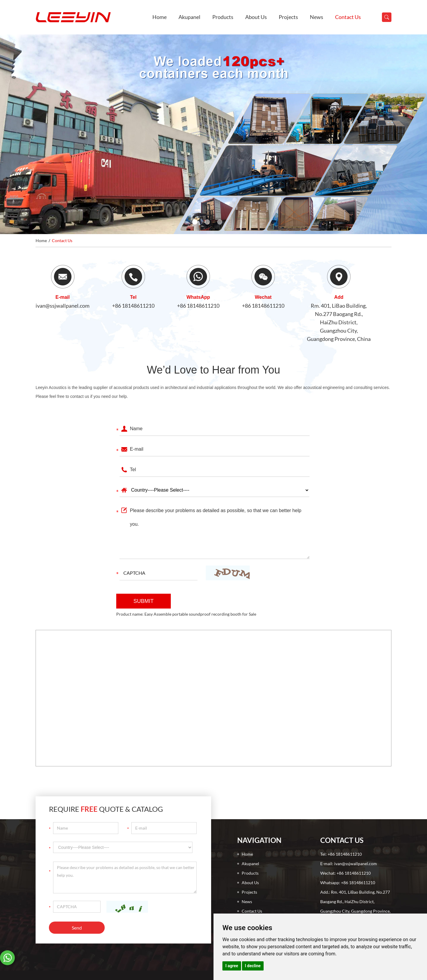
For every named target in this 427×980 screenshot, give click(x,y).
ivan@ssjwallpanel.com (63, 306)
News (317, 17)
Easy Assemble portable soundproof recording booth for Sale (200, 614)
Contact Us (348, 17)
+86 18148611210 (133, 306)
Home (160, 17)
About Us (256, 17)
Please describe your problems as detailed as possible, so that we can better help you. (215, 531)
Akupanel (189, 17)
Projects (288, 17)
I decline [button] (253, 966)
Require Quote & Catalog (106, 809)
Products (223, 17)
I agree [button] (232, 966)
